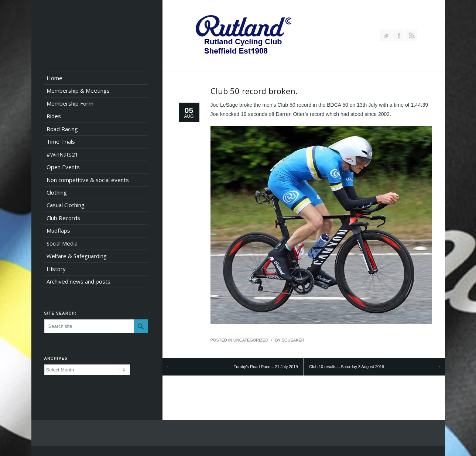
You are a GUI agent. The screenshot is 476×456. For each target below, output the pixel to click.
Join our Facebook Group (398, 35)
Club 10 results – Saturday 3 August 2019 (347, 367)
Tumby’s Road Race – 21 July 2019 (266, 367)
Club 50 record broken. (254, 91)
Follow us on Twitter (386, 35)
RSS (411, 35)
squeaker (293, 340)
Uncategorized (251, 340)
